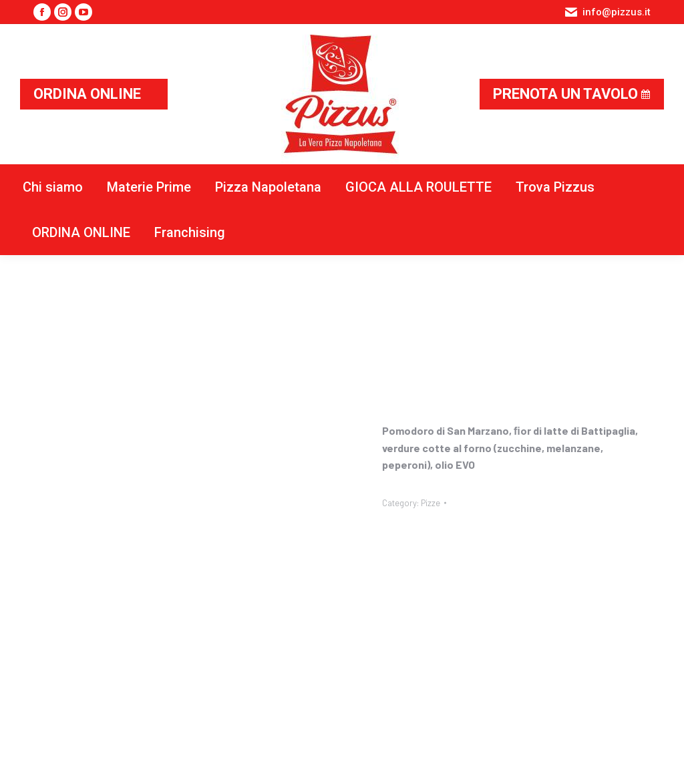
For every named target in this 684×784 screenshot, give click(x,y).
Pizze (431, 503)
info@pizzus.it (607, 12)
